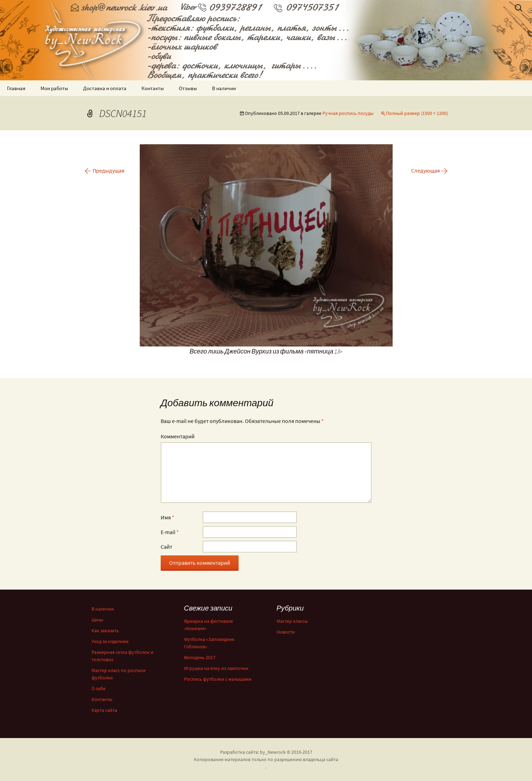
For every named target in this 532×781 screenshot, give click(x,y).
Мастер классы (292, 621)
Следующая (429, 170)
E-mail (170, 532)
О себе (99, 688)
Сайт (166, 547)
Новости (286, 632)
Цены (97, 620)
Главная (16, 88)
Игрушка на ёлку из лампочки (216, 668)
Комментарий (178, 436)
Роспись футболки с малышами (218, 679)
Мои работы (54, 88)
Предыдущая (104, 170)
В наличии (224, 88)
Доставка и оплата (105, 88)
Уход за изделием (110, 641)
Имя (167, 517)
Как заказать (105, 630)
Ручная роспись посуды (348, 113)
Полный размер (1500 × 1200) (417, 113)
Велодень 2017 (200, 657)
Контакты (153, 88)
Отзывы (188, 88)
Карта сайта (104, 710)
